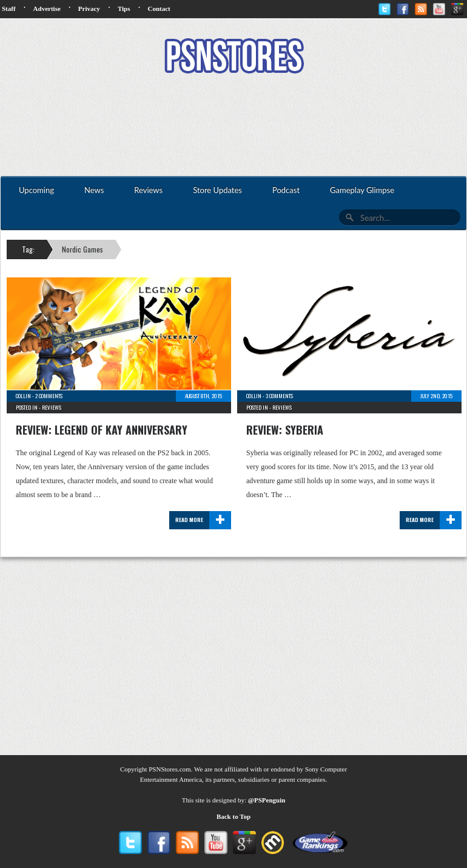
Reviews (52, 407)
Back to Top (233, 816)
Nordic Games (82, 249)
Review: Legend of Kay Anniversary (102, 430)
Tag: (28, 249)
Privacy (89, 8)
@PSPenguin (267, 800)
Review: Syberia (285, 430)
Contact (159, 8)
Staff (9, 8)
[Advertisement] (233, 126)
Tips (124, 8)
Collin (23, 396)
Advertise (47, 8)
